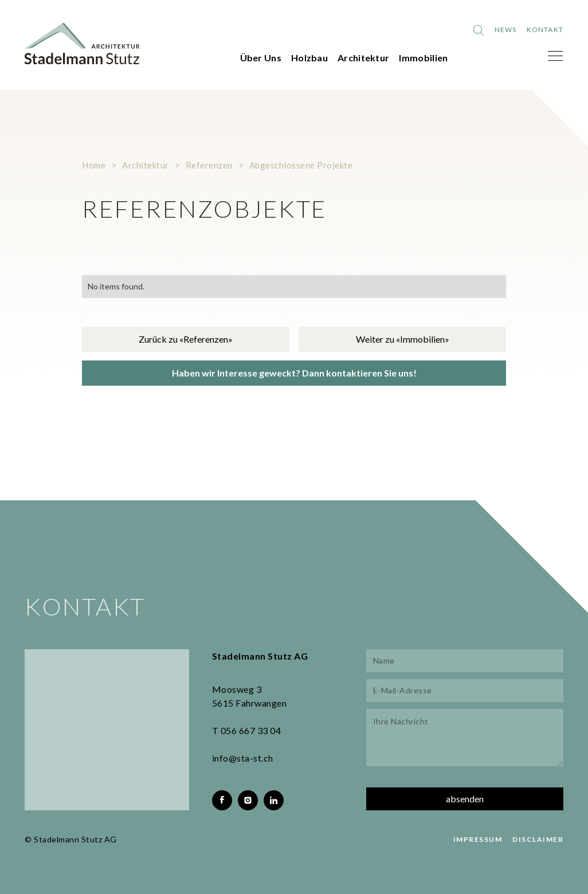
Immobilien (423, 58)
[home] (82, 44)
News (506, 30)
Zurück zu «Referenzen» (186, 339)
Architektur (363, 58)
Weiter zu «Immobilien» (403, 339)
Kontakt (545, 30)
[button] (555, 56)
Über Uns (261, 58)
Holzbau (309, 58)
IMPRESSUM (478, 839)
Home (94, 165)
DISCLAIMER (538, 839)
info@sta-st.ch (243, 758)
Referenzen (209, 165)
